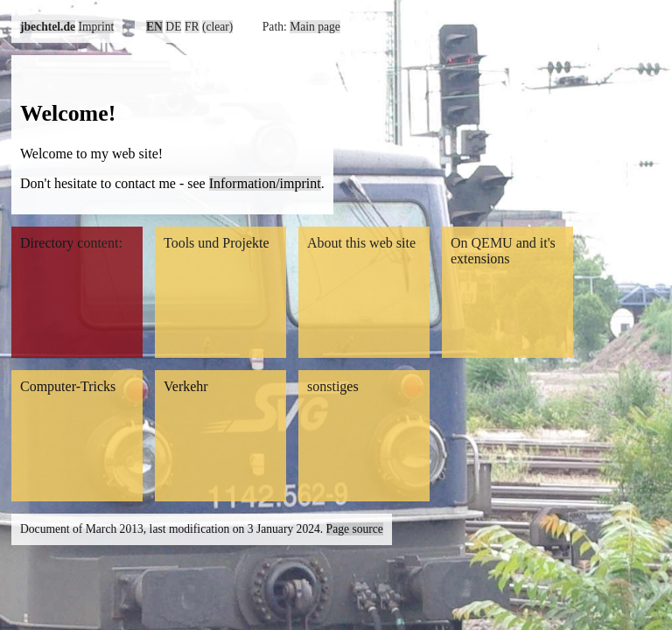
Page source (355, 529)
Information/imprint (265, 183)
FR (192, 27)
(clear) (217, 27)
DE (173, 27)
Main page (315, 27)
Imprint (96, 27)
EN (154, 27)
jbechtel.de (48, 27)
